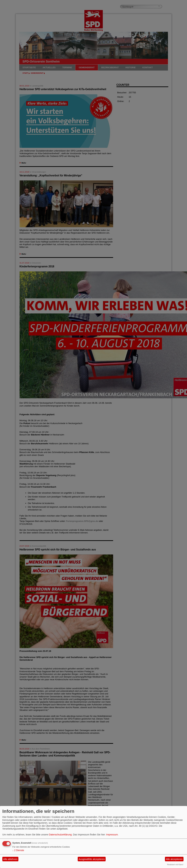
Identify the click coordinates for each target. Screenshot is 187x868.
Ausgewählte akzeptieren (92, 859)
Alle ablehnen (10, 859)
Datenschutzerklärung (60, 835)
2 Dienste (18, 850)
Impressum (112, 835)
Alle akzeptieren (174, 859)
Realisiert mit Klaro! (175, 864)
